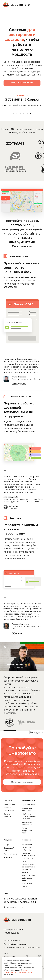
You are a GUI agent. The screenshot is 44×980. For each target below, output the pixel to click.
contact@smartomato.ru (14, 930)
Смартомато (16, 5)
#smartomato (9, 957)
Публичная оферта (12, 941)
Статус (6, 845)
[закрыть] (43, 732)
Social (6, 953)
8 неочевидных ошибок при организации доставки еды (20, 900)
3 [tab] (20, 113)
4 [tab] (24, 113)
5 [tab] (27, 113)
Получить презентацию (22, 83)
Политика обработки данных (37, 732)
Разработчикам (10, 854)
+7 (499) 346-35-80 (11, 933)
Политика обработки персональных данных (22, 948)
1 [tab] (14, 113)
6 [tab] (31, 113)
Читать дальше (10, 907)
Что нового (8, 857)
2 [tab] (17, 113)
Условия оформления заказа (15, 944)
